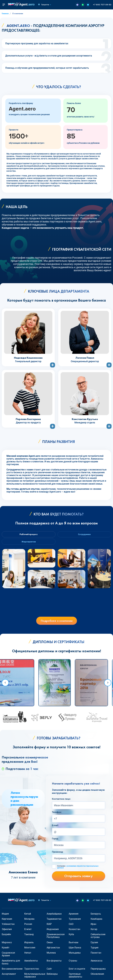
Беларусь (96, 916)
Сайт (49, 971)
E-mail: (55, 827)
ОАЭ (71, 926)
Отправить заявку (78, 878)
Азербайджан (54, 916)
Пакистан (96, 955)
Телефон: (57, 814)
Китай (28, 916)
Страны (73, 963)
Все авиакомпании (12, 971)
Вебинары (52, 976)
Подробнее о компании (57, 623)
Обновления (97, 976)
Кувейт (6, 950)
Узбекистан (8, 926)
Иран (93, 926)
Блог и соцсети (77, 971)
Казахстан (74, 931)
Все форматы (54, 963)
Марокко (7, 944)
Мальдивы (75, 955)
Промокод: (58, 854)
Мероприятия (28, 543)
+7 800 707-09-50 (102, 5)
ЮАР (49, 926)
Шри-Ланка (75, 950)
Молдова (29, 921)
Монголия (30, 950)
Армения (74, 916)
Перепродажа (98, 971)
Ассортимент (9, 976)
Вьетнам (73, 944)
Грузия (94, 944)
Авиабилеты (31, 963)
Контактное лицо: (61, 801)
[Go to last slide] (5, 685)
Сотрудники (85, 535)
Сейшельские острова (98, 938)
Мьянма (51, 955)
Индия (5, 916)
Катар (94, 931)
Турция (95, 950)
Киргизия (7, 921)
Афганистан (53, 950)
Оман (50, 944)
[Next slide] (108, 685)
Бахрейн (6, 936)
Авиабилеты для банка (11, 964)
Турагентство (32, 971)
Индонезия (53, 931)
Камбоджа (96, 921)
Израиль (29, 944)
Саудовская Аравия (8, 956)
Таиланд (29, 936)
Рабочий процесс (28, 535)
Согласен (78, 869)
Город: (55, 841)
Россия (28, 926)
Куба (71, 936)
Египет (28, 931)
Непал (28, 955)
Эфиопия (7, 931)
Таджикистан (54, 921)
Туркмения (75, 921)
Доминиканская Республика (56, 938)
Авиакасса (97, 963)
